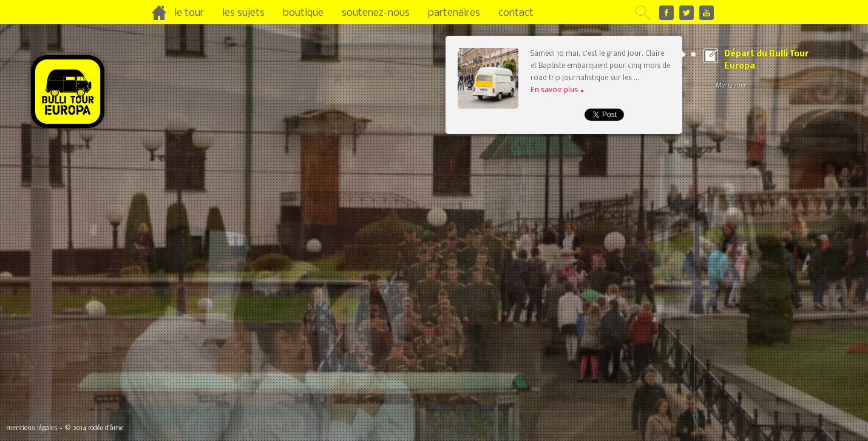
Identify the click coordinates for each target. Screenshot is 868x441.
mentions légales (32, 429)
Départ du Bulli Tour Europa (767, 70)
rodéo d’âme (106, 429)
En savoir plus (557, 90)
